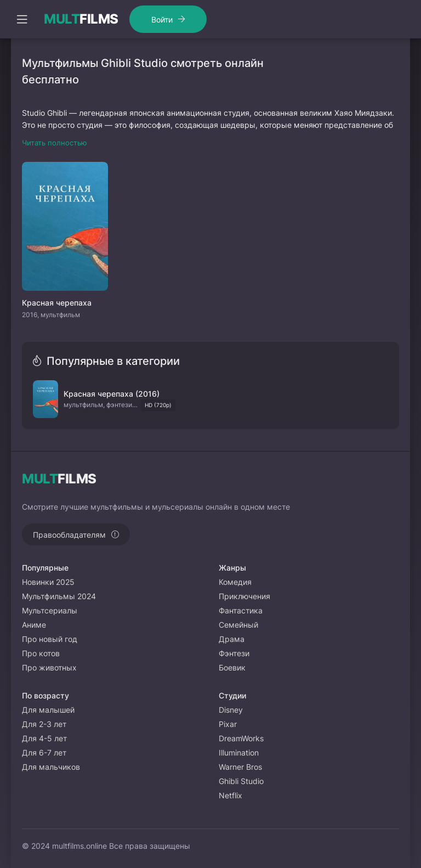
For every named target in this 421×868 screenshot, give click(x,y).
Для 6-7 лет (44, 753)
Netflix (231, 795)
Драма (232, 639)
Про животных (49, 667)
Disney (231, 710)
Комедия (235, 582)
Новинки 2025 (48, 582)
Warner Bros (240, 767)
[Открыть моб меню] (22, 19)
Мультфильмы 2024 (59, 596)
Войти (162, 19)
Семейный (238, 625)
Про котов (41, 653)
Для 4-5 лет (44, 738)
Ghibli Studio (241, 781)
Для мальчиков (51, 767)
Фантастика (241, 610)
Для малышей (48, 710)
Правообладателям (69, 535)
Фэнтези (234, 653)
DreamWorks (241, 738)
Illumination (239, 753)
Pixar (228, 724)
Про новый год (50, 639)
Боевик (232, 667)
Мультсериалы (50, 610)
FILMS (81, 19)
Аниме (34, 625)
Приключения (244, 596)
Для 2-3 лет (44, 724)
